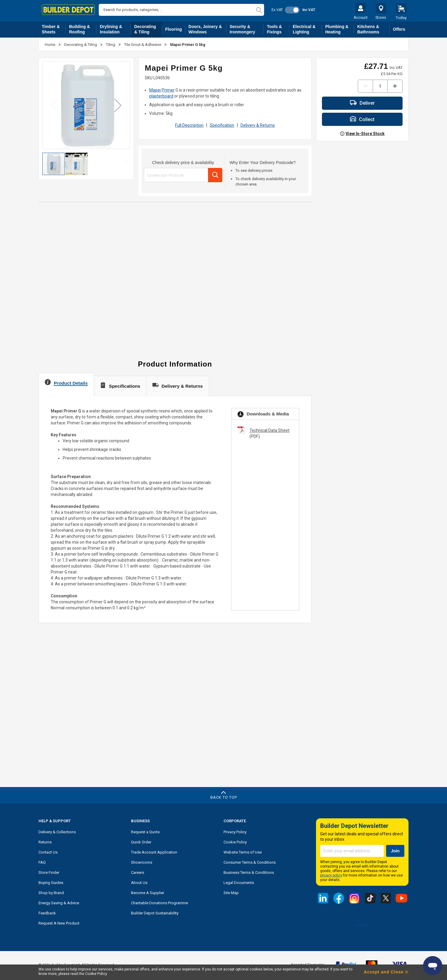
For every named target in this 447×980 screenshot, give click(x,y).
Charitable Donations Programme (159, 903)
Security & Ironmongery (246, 29)
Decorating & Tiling (148, 29)
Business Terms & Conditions (249, 872)
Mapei (155, 90)
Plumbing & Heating (340, 29)
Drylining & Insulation (115, 29)
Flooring (175, 30)
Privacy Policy (235, 832)
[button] (118, 105)
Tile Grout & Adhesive (143, 45)
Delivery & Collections (57, 832)
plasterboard (161, 96)
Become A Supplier (148, 893)
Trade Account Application (154, 852)
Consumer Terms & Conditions (250, 862)
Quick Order (141, 842)
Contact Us (48, 852)
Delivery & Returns (258, 125)
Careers (138, 872)
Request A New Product (59, 923)
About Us (139, 883)
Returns (45, 842)
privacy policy (331, 875)
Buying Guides (51, 883)
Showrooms (142, 862)
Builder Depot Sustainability (155, 913)
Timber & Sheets (54, 29)
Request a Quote (145, 832)
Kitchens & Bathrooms (373, 29)
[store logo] (68, 10)
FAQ (42, 862)
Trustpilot (362, 925)
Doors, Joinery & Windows (208, 29)
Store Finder (49, 872)
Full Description (189, 125)
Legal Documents (239, 883)
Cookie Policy (235, 842)
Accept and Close (384, 972)
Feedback (47, 913)
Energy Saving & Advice (59, 903)
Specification (222, 125)
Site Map (231, 893)
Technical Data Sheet (269, 430)
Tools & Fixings (278, 29)
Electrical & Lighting (307, 29)
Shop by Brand (51, 893)
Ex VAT (277, 10)
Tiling (111, 45)
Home (50, 45)
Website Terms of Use (243, 852)
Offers (399, 29)
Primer (168, 90)
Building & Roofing (83, 29)
